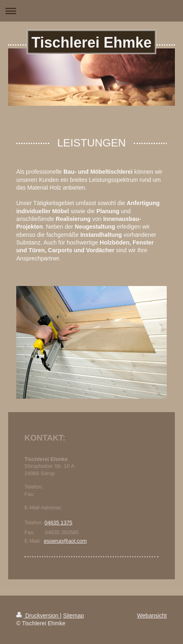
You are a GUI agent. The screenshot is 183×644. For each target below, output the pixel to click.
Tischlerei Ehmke (91, 43)
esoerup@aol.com (65, 541)
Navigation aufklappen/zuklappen (91, 11)
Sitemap (73, 616)
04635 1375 (58, 523)
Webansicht (152, 616)
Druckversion (38, 616)
